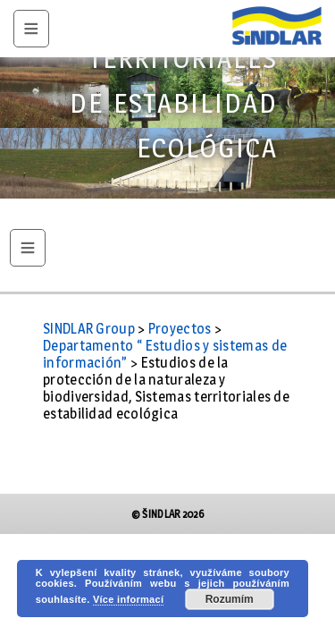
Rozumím (230, 599)
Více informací (128, 599)
